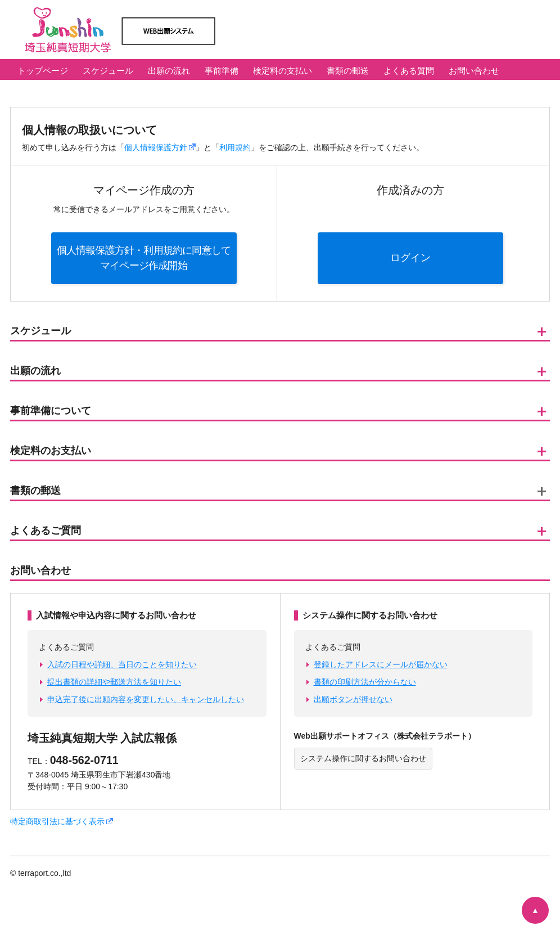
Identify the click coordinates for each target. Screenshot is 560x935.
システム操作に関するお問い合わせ (363, 758)
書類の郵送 (348, 71)
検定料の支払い (283, 71)
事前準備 (222, 71)
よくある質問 (409, 71)
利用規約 (235, 147)
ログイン (410, 258)
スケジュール (108, 71)
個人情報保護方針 (160, 147)
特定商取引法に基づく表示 (62, 821)
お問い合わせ (474, 71)
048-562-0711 (84, 760)
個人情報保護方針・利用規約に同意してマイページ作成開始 (144, 258)
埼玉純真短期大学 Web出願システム (179, 30)
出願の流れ (169, 71)
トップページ (43, 71)
